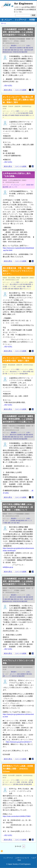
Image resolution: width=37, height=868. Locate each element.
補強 (6, 50)
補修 (12, 50)
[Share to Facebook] (33, 90)
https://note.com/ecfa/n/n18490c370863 (17, 816)
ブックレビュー (16, 185)
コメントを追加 (21, 90)
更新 (15, 50)
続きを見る (8, 90)
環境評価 (16, 52)
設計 (18, 50)
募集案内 (14, 46)
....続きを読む (8, 85)
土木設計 (19, 286)
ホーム (4, 23)
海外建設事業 (23, 52)
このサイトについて (22, 858)
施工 (15, 286)
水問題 (28, 372)
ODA (26, 521)
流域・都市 (28, 782)
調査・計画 (21, 782)
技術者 (28, 185)
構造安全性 (13, 48)
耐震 (9, 50)
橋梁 (27, 48)
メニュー (8, 20)
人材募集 (13, 521)
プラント (20, 372)
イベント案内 (15, 111)
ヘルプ (33, 858)
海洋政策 (22, 115)
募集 (17, 784)
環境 (6, 289)
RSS (19, 860)
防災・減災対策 (25, 50)
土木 (10, 187)
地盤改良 (17, 289)
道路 (12, 289)
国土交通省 (13, 284)
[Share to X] (30, 90)
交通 (9, 289)
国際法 (27, 115)
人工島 (18, 113)
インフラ (13, 113)
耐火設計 (10, 52)
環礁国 (17, 115)
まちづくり (13, 674)
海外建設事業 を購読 (2, 852)
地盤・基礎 (26, 286)
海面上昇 (7, 115)
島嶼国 (12, 115)
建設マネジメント (25, 289)
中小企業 (20, 284)
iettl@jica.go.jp (8, 567)
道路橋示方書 (21, 48)
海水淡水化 (13, 372)
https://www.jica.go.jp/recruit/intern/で (19, 742)
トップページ (21, 20)
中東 (6, 374)
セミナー (16, 374)
